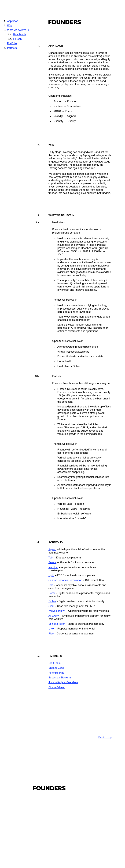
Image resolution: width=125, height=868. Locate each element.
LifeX (51, 629)
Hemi (52, 593)
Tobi (51, 558)
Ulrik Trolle (55, 663)
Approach (13, 21)
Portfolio (12, 44)
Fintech (17, 39)
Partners (12, 48)
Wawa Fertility (57, 611)
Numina (53, 568)
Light (51, 576)
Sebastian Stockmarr (60, 678)
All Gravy (54, 616)
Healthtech (19, 35)
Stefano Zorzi (56, 668)
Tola (51, 585)
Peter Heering (56, 673)
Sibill (51, 606)
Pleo (51, 634)
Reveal (52, 563)
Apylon (52, 550)
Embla (52, 602)
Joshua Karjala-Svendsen (63, 683)
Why (10, 26)
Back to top (105, 738)
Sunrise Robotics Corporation (65, 581)
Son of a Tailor (57, 624)
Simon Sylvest (57, 688)
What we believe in (18, 30)
